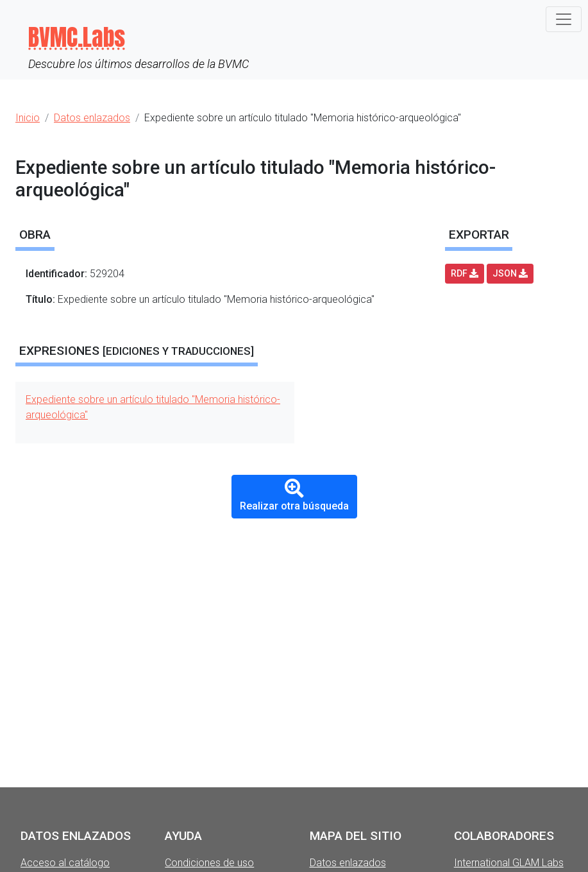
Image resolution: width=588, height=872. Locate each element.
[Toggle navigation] (564, 19)
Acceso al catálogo (65, 863)
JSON (510, 273)
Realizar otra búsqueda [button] (294, 495)
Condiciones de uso (209, 863)
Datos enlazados (348, 863)
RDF (465, 273)
